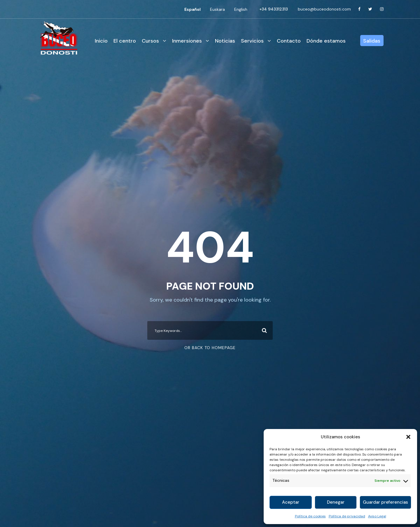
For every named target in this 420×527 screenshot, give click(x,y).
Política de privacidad (347, 516)
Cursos (150, 41)
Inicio (101, 41)
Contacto (289, 41)
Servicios (252, 41)
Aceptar (291, 502)
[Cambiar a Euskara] (217, 9)
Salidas (372, 41)
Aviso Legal (377, 516)
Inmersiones (187, 41)
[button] (408, 437)
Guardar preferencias (385, 502)
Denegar (336, 502)
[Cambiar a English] (241, 9)
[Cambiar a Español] (192, 9)
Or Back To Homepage (210, 348)
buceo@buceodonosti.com (324, 9)
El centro (125, 41)
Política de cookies (310, 516)
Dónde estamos (326, 41)
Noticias (225, 41)
